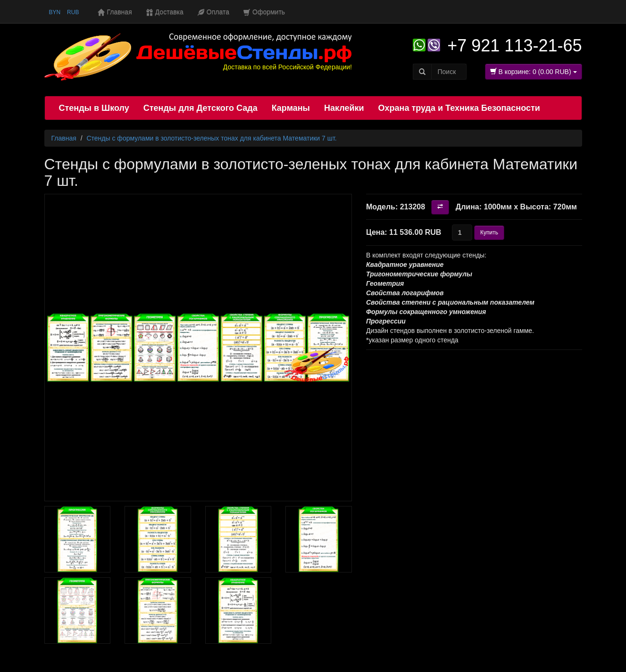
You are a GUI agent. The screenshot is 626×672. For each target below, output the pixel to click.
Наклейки (344, 108)
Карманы (291, 108)
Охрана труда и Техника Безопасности (459, 108)
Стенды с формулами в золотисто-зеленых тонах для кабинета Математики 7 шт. (211, 138)
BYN (55, 12)
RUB (73, 12)
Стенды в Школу (94, 108)
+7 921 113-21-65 (514, 46)
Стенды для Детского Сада (200, 108)
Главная (64, 138)
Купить (489, 232)
